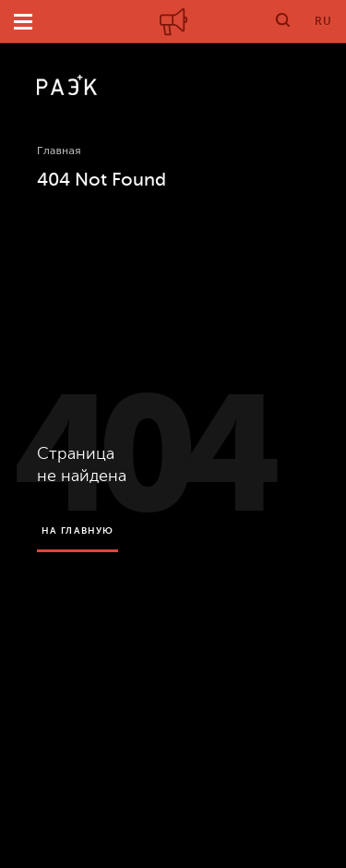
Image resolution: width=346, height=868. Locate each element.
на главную (78, 530)
